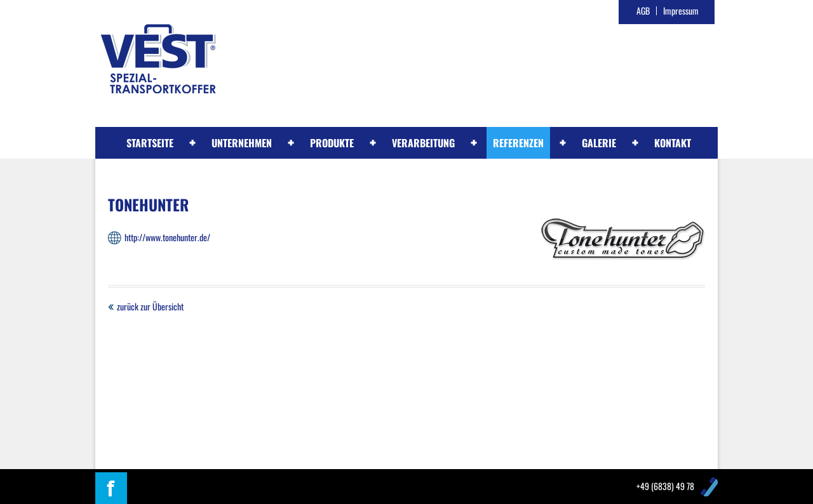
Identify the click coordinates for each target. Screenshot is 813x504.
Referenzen (518, 143)
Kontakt (673, 143)
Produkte (332, 143)
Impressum (681, 11)
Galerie (599, 143)
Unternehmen (242, 143)
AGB (643, 11)
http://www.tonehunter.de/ (167, 237)
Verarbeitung (423, 143)
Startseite (150, 143)
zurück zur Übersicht (150, 306)
